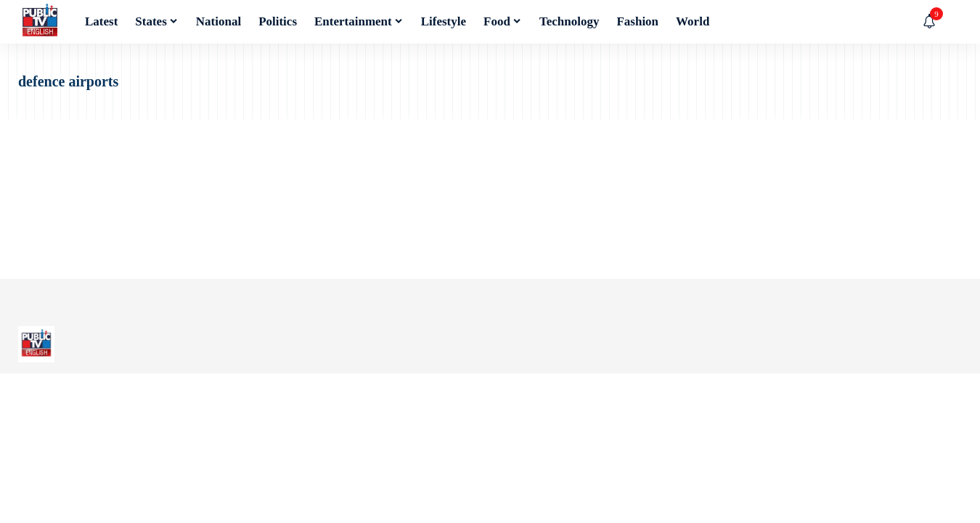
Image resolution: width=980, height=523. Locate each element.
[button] (951, 22)
